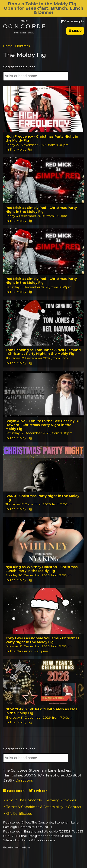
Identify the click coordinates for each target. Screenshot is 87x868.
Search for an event (19, 67)
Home (8, 46)
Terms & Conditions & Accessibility (35, 807)
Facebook (14, 791)
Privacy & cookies (61, 800)
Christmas (22, 46)
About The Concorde (24, 800)
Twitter (38, 791)
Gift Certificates (19, 814)
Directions (24, 780)
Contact (75, 807)
